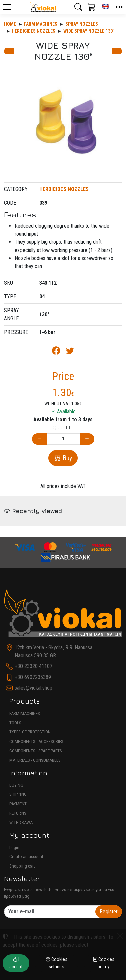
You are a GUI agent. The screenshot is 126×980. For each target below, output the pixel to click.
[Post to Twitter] (70, 352)
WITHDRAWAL (22, 823)
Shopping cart (22, 866)
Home (10, 24)
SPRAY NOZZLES (82, 24)
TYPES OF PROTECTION (30, 732)
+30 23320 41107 (34, 666)
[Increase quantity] (87, 439)
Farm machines (41, 24)
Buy (66, 458)
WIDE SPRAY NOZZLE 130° (89, 31)
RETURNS (18, 813)
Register (109, 911)
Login (14, 847)
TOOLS (15, 723)
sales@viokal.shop (34, 688)
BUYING (16, 785)
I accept (16, 963)
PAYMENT (18, 804)
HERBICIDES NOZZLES (34, 31)
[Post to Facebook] (56, 352)
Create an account (26, 857)
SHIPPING (18, 794)
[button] (78, 7)
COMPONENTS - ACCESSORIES (36, 741)
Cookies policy (103, 963)
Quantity (63, 427)
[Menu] (7, 7)
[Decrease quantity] (39, 439)
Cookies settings (56, 963)
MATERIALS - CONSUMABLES (35, 760)
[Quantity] (63, 439)
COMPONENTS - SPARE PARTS (36, 751)
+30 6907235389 (33, 677)
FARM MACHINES (25, 713)
